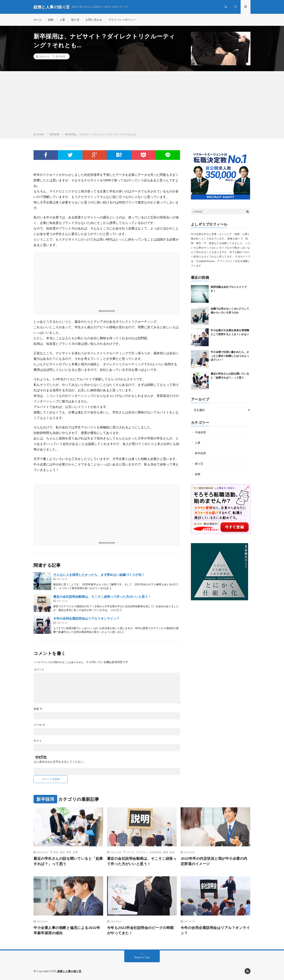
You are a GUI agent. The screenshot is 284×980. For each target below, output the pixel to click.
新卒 (69, 852)
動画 (165, 852)
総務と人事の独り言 (69, 971)
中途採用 (200, 432)
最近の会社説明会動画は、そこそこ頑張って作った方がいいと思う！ (102, 596)
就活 (62, 852)
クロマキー (142, 852)
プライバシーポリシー (122, 20)
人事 (62, 20)
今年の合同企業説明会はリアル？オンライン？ (86, 618)
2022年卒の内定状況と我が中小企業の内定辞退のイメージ (214, 861)
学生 (56, 852)
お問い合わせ (94, 20)
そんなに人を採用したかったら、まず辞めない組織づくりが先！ (99, 575)
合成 (172, 852)
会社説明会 (155, 852)
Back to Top (142, 957)
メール (39, 725)
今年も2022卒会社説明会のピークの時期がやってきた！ (140, 930)
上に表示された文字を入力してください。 (60, 762)
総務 (51, 20)
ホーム (38, 20)
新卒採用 (61, 56)
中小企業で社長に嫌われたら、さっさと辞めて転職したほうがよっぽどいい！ (230, 356)
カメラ (131, 852)
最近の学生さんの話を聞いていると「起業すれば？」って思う (68, 861)
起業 (75, 852)
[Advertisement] (142, 103)
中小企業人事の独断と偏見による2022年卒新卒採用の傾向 (67, 930)
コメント (39, 669)
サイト (38, 741)
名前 (38, 709)
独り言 (75, 20)
